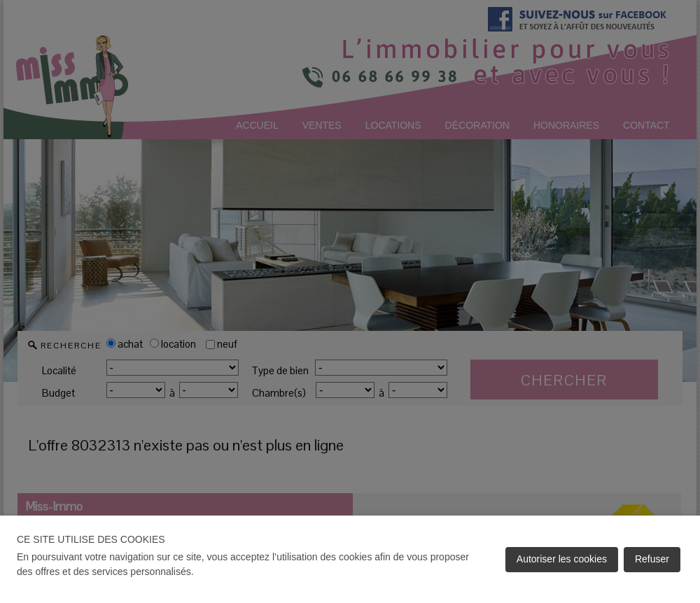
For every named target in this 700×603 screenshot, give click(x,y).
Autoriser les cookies (562, 559)
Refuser (652, 559)
